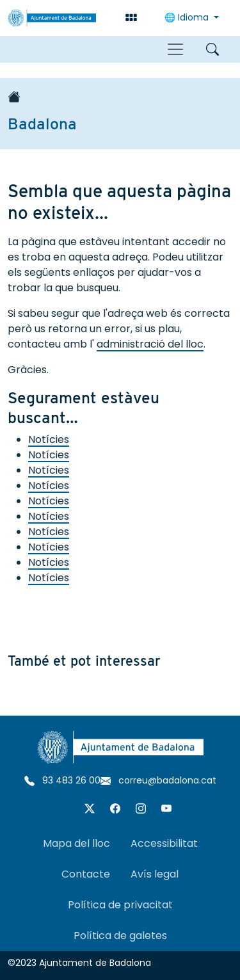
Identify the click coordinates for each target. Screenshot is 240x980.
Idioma (188, 17)
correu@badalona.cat (158, 780)
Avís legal (155, 874)
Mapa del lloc (76, 843)
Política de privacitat (120, 905)
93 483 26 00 (62, 780)
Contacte (86, 874)
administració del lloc (150, 344)
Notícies (49, 439)
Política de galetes (120, 936)
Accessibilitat (164, 843)
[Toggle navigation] (175, 49)
